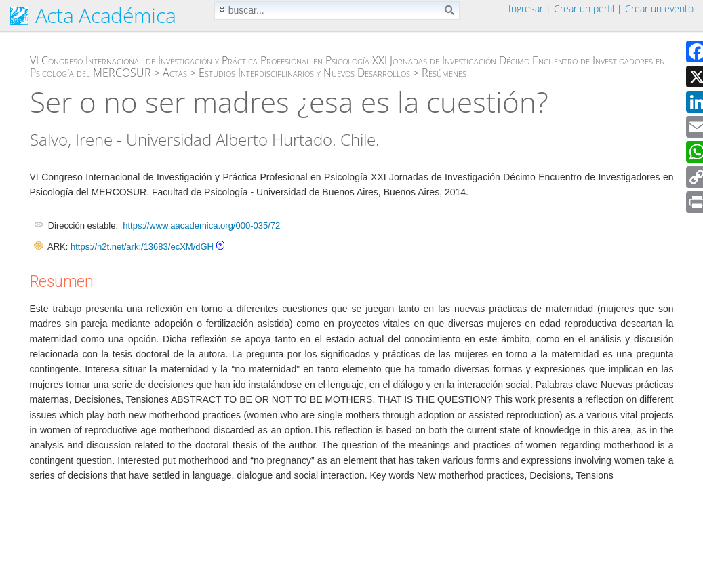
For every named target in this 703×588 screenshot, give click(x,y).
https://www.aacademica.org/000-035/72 (201, 226)
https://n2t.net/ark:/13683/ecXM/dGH (142, 247)
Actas (175, 73)
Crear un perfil (584, 8)
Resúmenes (444, 73)
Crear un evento (659, 8)
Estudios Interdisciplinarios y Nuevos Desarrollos (304, 73)
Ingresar (526, 8)
